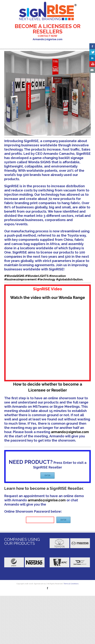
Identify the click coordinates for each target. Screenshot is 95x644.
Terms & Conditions (71, 584)
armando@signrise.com (70, 432)
